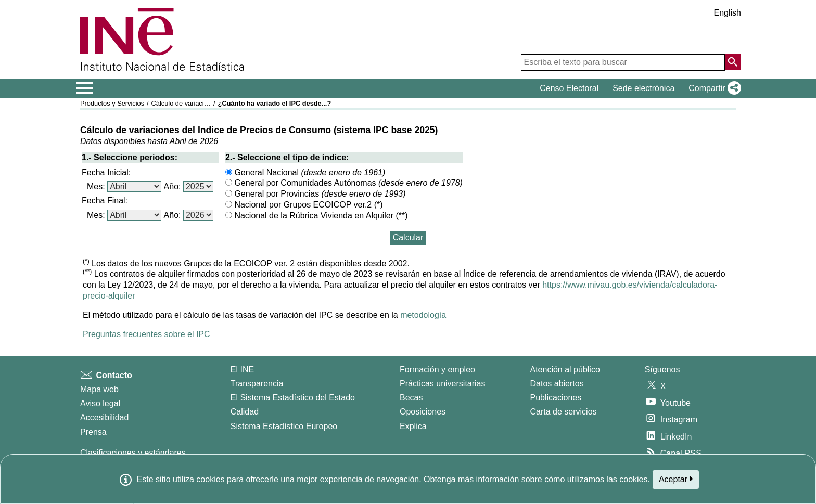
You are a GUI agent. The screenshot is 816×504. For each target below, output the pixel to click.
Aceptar (676, 479)
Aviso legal (100, 403)
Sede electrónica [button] (643, 88)
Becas (411, 398)
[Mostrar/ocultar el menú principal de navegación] (85, 88)
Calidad (245, 412)
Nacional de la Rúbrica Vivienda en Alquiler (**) (317, 216)
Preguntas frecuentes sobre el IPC (146, 334)
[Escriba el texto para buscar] (623, 62)
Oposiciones (423, 412)
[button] (713, 88)
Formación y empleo (437, 370)
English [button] (728, 13)
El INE (242, 370)
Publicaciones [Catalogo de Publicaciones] (556, 398)
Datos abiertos (557, 384)
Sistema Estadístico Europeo (284, 426)
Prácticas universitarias (443, 384)
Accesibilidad (104, 417)
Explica (413, 426)
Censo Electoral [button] (569, 88)
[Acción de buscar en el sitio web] (733, 62)
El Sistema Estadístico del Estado (293, 398)
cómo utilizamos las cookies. (597, 479)
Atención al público (565, 370)
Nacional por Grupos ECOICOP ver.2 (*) (304, 205)
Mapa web (99, 389)
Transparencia (257, 384)
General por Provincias (316, 194)
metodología (423, 315)
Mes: (96, 186)
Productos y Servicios (112, 103)
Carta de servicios (564, 412)
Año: (173, 186)
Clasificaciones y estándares (133, 453)
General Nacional (305, 172)
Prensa (93, 432)
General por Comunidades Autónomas (344, 183)
